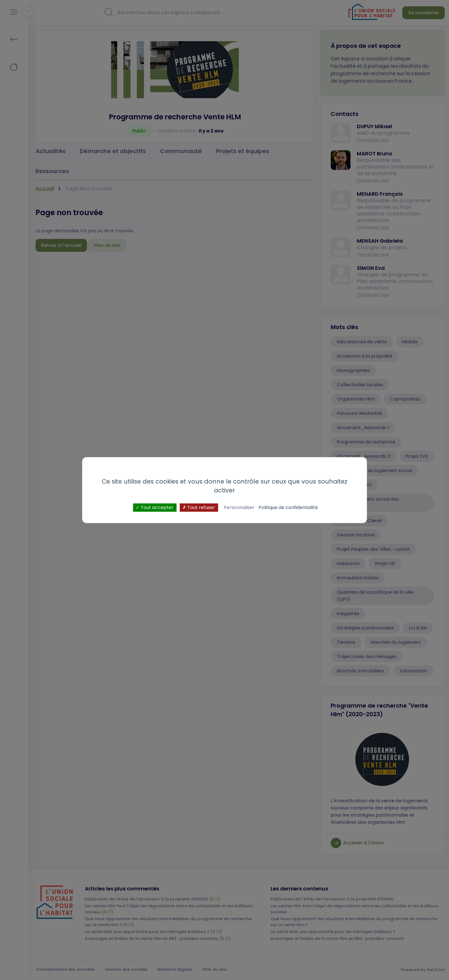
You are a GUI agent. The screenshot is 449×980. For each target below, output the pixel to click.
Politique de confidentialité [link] (288, 507)
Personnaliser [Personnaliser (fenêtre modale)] (239, 507)
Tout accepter (155, 507)
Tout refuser (199, 507)
